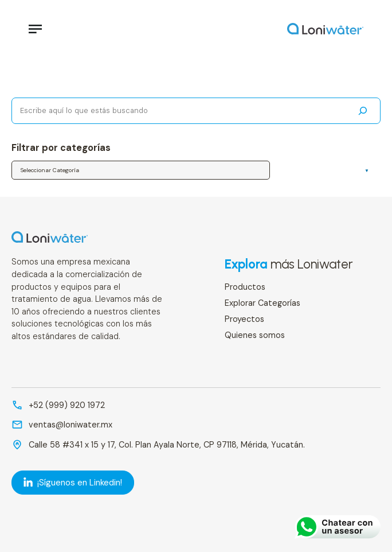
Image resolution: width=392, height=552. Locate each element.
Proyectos (244, 319)
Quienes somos (255, 335)
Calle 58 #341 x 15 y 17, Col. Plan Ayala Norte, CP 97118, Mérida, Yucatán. (167, 445)
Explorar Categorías (262, 303)
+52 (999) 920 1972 (67, 405)
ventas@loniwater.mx (70, 425)
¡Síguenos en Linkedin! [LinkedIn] (73, 483)
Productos (245, 287)
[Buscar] (362, 111)
